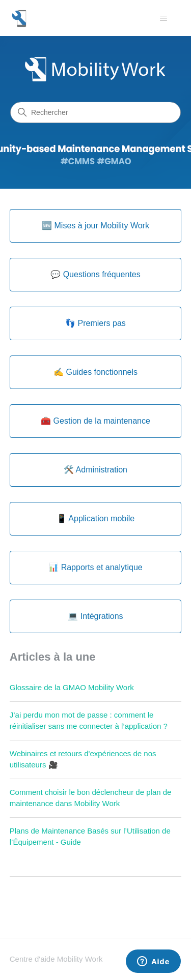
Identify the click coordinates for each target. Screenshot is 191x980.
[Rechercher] (95, 112)
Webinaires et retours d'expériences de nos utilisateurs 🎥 (83, 759)
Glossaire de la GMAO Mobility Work (72, 687)
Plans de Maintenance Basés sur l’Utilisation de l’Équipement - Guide (90, 837)
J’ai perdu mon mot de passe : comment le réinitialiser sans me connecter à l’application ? (89, 721)
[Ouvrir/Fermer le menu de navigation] (163, 18)
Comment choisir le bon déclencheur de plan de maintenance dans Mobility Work (91, 798)
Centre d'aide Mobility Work (56, 959)
